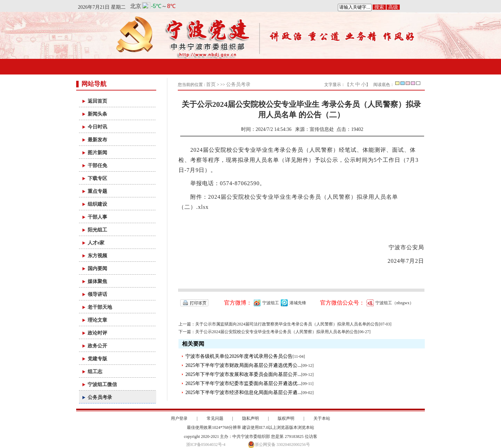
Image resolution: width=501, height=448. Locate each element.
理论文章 (97, 320)
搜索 (379, 7)
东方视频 (97, 256)
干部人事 (97, 217)
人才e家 (96, 243)
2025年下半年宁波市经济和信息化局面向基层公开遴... (243, 392)
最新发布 (97, 140)
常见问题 (215, 418)
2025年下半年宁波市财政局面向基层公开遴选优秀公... (243, 365)
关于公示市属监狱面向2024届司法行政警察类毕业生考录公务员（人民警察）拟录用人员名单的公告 (287, 324)
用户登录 (179, 418)
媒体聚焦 (97, 281)
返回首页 (97, 101)
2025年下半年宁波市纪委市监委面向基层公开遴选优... (243, 383)
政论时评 (97, 333)
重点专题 (97, 191)
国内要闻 (97, 269)
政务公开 (97, 346)
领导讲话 (97, 294)
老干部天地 (100, 307)
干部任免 (97, 166)
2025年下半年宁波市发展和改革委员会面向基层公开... (243, 374)
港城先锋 (293, 303)
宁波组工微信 (102, 384)
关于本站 (322, 418)
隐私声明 (250, 418)
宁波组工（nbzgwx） (389, 303)
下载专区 (97, 178)
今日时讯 (97, 127)
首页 (211, 84)
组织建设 (97, 204)
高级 (393, 7)
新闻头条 (97, 114)
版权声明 (286, 418)
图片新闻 (97, 153)
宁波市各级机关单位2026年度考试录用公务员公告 (239, 356)
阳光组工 (97, 230)
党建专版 (97, 359)
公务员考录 (100, 397)
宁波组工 (265, 303)
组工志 (95, 372)
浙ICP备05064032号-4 (206, 445)
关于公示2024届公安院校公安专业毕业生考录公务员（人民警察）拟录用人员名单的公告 (277, 332)
